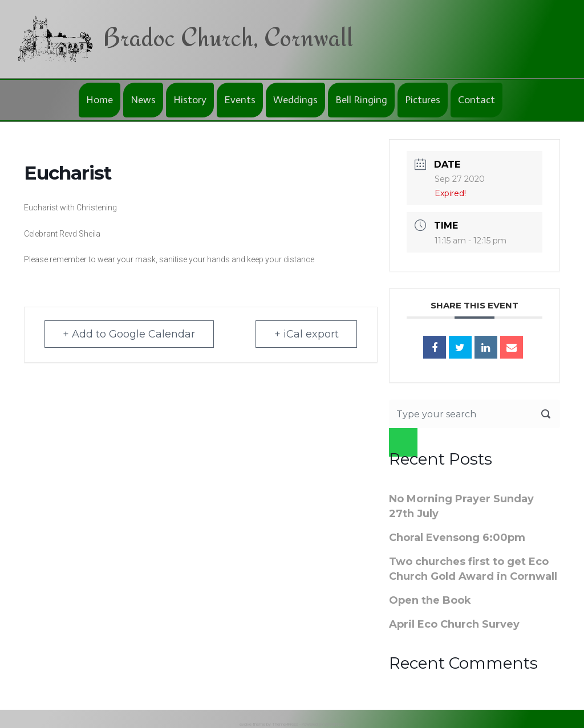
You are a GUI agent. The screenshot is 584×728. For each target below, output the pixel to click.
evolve (246, 724)
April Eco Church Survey (454, 624)
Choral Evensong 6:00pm (457, 538)
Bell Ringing (361, 100)
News (143, 100)
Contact (476, 100)
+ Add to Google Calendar (131, 334)
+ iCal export (305, 334)
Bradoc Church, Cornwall (228, 37)
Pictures (423, 100)
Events (240, 100)
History (190, 100)
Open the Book (430, 600)
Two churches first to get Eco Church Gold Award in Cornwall (473, 569)
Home (100, 100)
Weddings (295, 100)
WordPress (334, 724)
